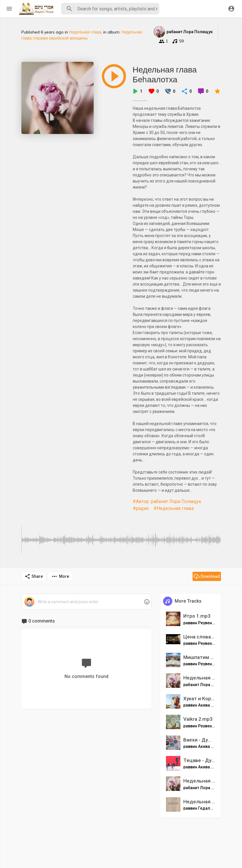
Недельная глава (85, 32)
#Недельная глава (174, 508)
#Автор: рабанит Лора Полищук (167, 501)
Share (34, 576)
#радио (141, 508)
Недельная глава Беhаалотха (165, 74)
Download (207, 576)
